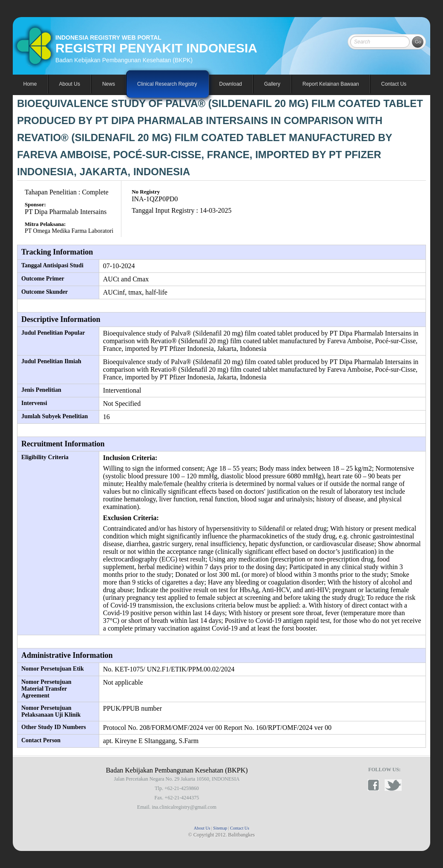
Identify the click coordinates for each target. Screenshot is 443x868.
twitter (393, 785)
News (109, 84)
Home (30, 84)
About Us (202, 828)
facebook (376, 785)
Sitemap (220, 828)
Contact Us (394, 84)
